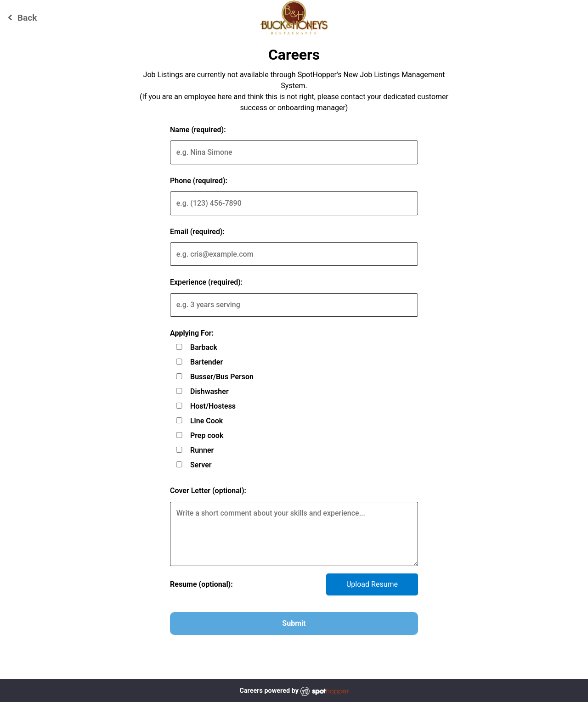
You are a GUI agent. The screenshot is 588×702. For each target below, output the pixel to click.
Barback (204, 347)
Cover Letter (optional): (208, 491)
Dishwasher (209, 391)
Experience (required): (206, 282)
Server (201, 465)
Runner (202, 450)
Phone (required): (199, 181)
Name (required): (198, 130)
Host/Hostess (213, 406)
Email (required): (197, 232)
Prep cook (207, 435)
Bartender (206, 362)
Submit (294, 623)
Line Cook (206, 421)
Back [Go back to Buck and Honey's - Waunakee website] (21, 18)
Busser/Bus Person (222, 377)
